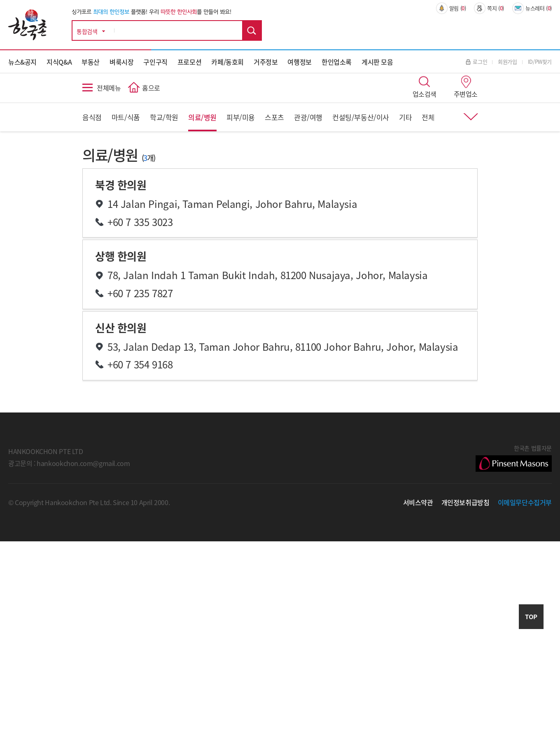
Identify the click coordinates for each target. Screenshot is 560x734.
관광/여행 (308, 117)
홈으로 (151, 88)
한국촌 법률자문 (514, 458)
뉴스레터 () (532, 8)
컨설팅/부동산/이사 (361, 117)
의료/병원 (202, 117)
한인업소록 (337, 62)
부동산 (91, 62)
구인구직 (155, 62)
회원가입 (507, 62)
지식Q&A (59, 62)
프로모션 (189, 62)
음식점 (92, 117)
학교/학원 (164, 117)
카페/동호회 (227, 62)
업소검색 (425, 94)
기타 (405, 117)
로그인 (476, 62)
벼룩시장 (121, 62)
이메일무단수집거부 (525, 502)
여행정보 (299, 62)
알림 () (451, 8)
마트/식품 (126, 117)
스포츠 (274, 117)
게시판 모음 (377, 62)
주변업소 (466, 94)
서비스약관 (418, 502)
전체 (428, 117)
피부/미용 (241, 117)
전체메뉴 (109, 88)
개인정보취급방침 (465, 502)
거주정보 (266, 62)
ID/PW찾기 (540, 62)
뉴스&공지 (22, 62)
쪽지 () (489, 8)
